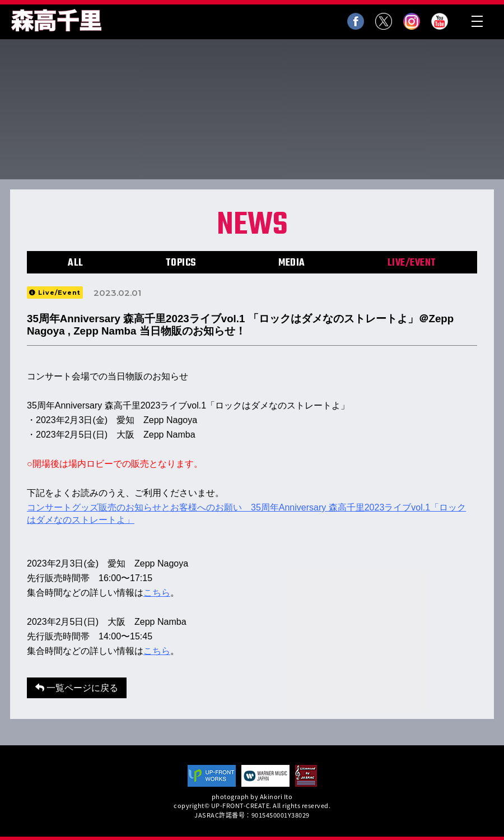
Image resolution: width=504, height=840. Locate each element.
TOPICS (181, 263)
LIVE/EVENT (412, 263)
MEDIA (292, 263)
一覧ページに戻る (77, 688)
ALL (76, 263)
